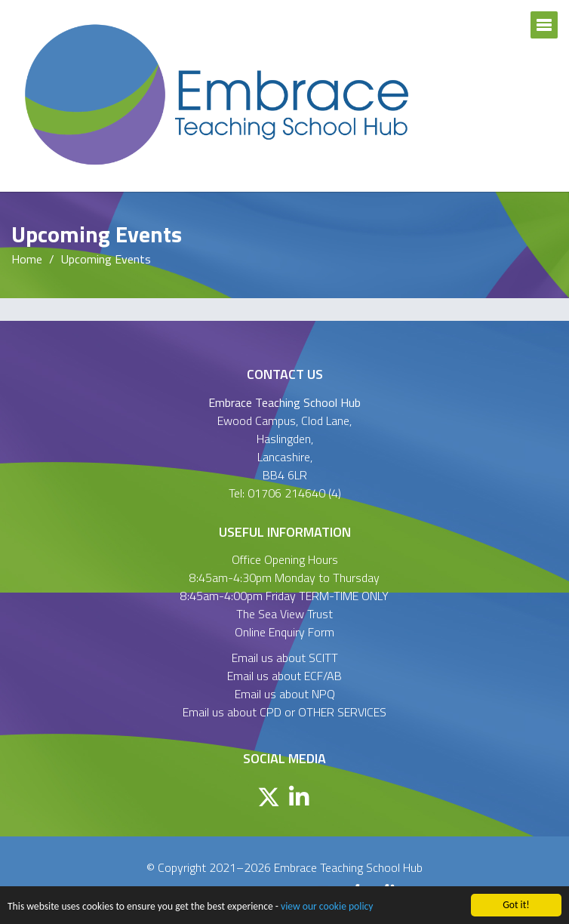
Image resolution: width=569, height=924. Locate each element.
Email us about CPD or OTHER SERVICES (284, 712)
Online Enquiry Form (284, 632)
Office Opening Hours (285, 559)
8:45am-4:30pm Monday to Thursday (284, 577)
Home (27, 259)
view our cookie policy (327, 906)
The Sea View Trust (284, 614)
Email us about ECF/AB (284, 676)
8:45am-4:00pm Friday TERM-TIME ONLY (284, 596)
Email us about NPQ (285, 694)
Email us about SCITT (285, 658)
